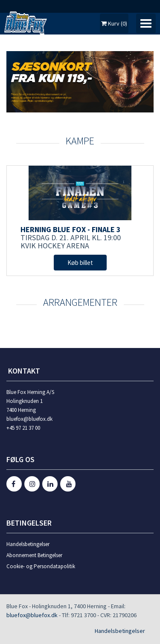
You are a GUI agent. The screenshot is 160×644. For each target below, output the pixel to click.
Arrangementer (80, 302)
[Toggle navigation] (146, 23)
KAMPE (80, 141)
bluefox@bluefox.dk (32, 615)
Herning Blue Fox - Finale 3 (71, 229)
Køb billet (80, 263)
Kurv (114, 23)
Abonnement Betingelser (34, 555)
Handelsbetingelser (28, 544)
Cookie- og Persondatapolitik (41, 566)
